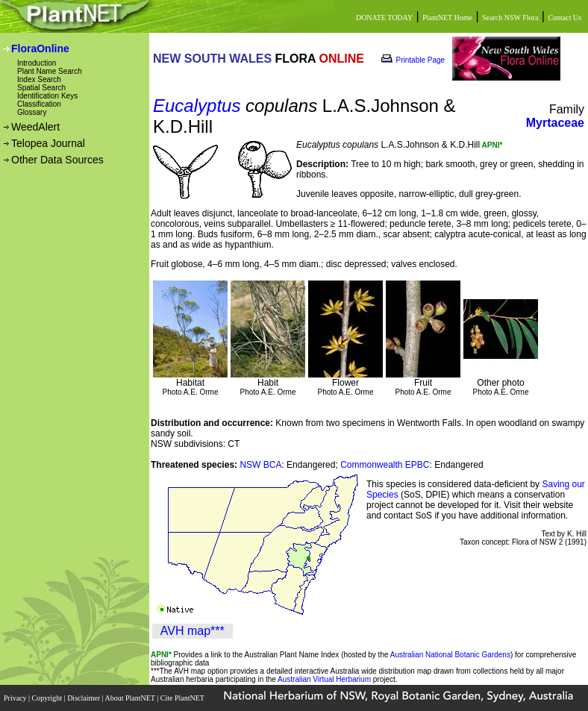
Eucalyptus (197, 106)
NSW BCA (260, 465)
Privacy (16, 698)
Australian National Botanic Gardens (450, 655)
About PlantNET (131, 698)
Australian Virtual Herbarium (324, 679)
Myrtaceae (555, 123)
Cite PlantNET (183, 698)
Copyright (48, 698)
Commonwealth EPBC (385, 465)
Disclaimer (84, 698)
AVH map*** (193, 631)
